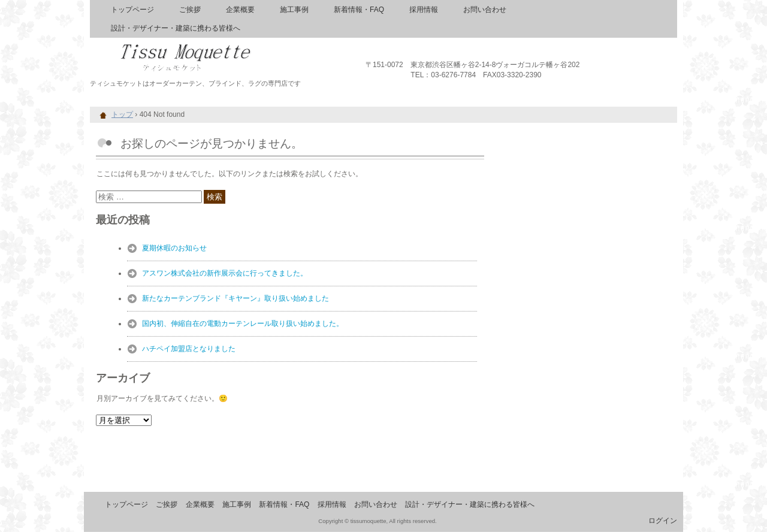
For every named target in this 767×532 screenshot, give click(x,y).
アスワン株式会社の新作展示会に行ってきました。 (225, 273)
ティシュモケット (228, 54)
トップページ (132, 10)
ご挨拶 (190, 10)
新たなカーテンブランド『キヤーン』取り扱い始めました (235, 298)
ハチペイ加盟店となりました (189, 349)
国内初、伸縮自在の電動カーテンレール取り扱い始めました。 (243, 324)
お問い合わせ (485, 10)
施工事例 (294, 10)
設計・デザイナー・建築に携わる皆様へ (176, 28)
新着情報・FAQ (359, 10)
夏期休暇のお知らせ (174, 248)
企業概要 (240, 10)
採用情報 (424, 10)
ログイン (663, 521)
